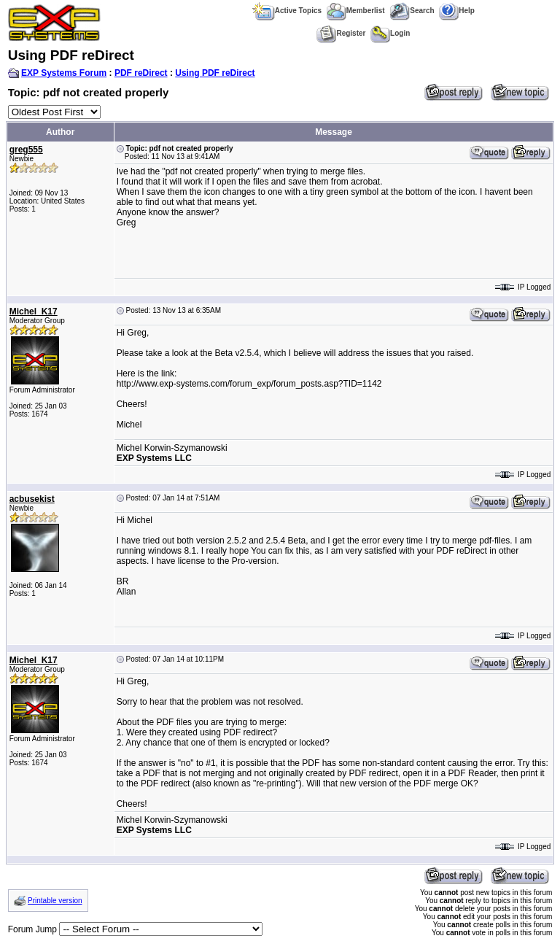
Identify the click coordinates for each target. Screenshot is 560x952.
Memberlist (356, 11)
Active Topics (287, 11)
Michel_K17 (34, 311)
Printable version (55, 901)
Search (412, 11)
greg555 (26, 150)
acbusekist (32, 499)
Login (390, 33)
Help (457, 11)
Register (341, 33)
